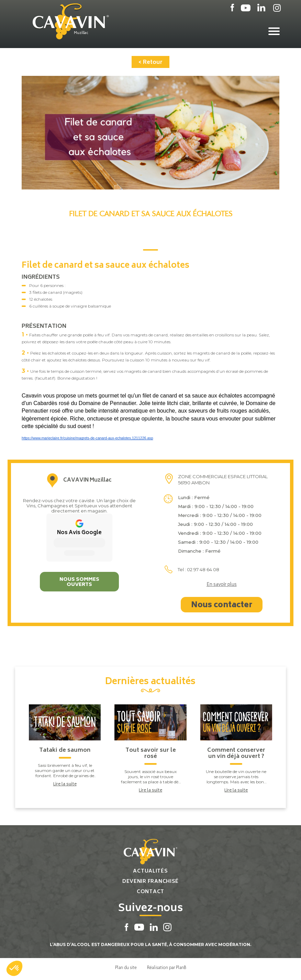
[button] (14, 968)
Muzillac (81, 33)
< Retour (150, 62)
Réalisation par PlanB (167, 967)
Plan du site (126, 967)
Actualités (150, 871)
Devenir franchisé (150, 882)
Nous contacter (222, 606)
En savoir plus (222, 585)
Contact (150, 892)
